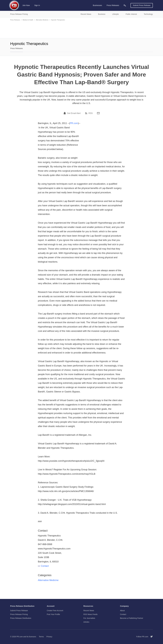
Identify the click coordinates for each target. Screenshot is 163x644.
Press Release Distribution (21, 618)
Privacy (49, 637)
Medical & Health (28, 20)
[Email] (98, 113)
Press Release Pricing (19, 614)
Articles (86, 622)
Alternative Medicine (42, 20)
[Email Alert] (65, 113)
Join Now (26, 5)
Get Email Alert (74, 113)
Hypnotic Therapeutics (58, 20)
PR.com (74, 123)
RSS (91, 113)
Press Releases (15, 20)
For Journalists (89, 618)
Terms (41, 637)
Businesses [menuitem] (97, 5)
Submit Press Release (142, 5)
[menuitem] (125, 5)
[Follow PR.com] (151, 637)
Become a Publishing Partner (132, 618)
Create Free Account (55, 611)
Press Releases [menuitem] (113, 5)
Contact (43, 566)
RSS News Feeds (90, 614)
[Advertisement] (81, 29)
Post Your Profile (53, 614)
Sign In (37, 5)
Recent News (89, 611)
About (122, 611)
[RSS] (87, 113)
